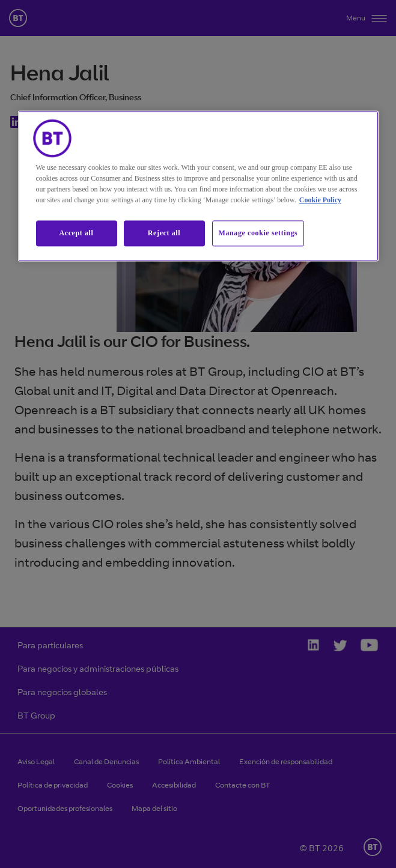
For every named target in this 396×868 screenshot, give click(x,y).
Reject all (164, 233)
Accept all (77, 233)
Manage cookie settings (258, 233)
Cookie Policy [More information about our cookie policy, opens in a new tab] (320, 200)
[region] (198, 186)
